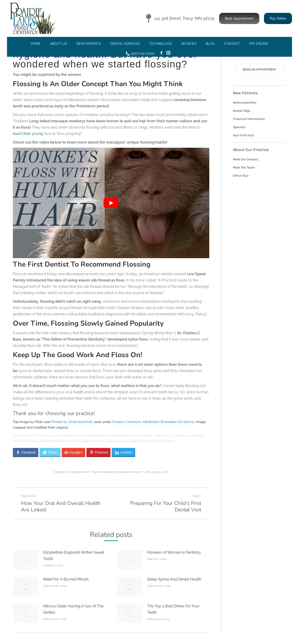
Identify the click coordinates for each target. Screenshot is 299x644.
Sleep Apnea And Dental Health (174, 579)
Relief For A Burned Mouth (66, 579)
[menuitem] (36, 44)
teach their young (28, 134)
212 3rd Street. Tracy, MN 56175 (180, 18)
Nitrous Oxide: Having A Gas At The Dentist (73, 609)
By (117, 472)
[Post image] (26, 560)
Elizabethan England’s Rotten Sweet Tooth (74, 556)
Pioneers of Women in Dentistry (174, 552)
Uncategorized (78, 472)
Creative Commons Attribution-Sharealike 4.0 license (153, 422)
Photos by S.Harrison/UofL (72, 422)
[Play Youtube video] (111, 203)
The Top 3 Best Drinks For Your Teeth (173, 609)
